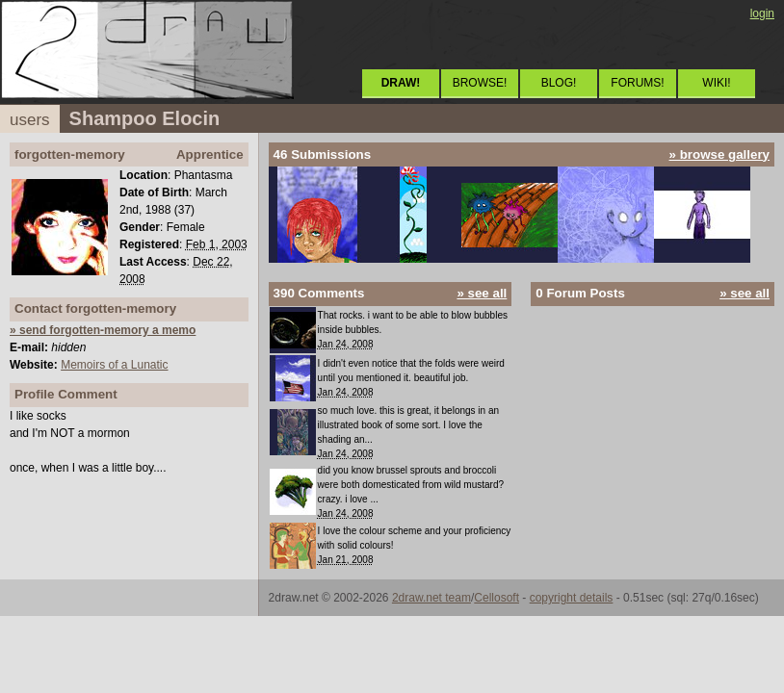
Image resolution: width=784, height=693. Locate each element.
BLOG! (559, 83)
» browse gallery (719, 154)
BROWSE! (480, 83)
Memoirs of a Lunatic (114, 365)
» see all (482, 293)
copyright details (572, 598)
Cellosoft (497, 598)
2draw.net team (431, 598)
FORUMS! (637, 83)
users (30, 120)
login (762, 13)
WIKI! (716, 83)
